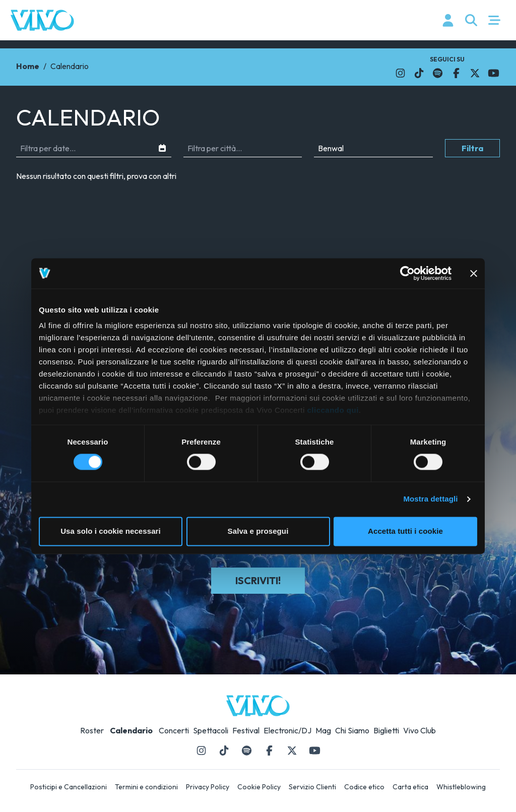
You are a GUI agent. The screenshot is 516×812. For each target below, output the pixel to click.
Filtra (472, 148)
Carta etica (410, 787)
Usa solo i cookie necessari (111, 531)
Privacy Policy (208, 787)
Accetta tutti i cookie (405, 531)
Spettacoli (211, 730)
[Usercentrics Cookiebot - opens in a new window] (407, 273)
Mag (323, 730)
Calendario (131, 730)
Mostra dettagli (430, 499)
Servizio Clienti (312, 787)
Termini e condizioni (146, 787)
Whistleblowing (461, 787)
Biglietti (386, 730)
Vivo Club (420, 730)
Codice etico (364, 787)
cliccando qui (333, 410)
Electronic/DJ (287, 730)
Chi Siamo (352, 730)
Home (28, 66)
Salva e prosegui (258, 531)
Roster (92, 730)
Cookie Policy (259, 787)
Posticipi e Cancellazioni (69, 787)
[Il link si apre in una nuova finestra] (400, 73)
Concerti (174, 730)
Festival (246, 730)
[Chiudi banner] (474, 273)
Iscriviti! (258, 580)
